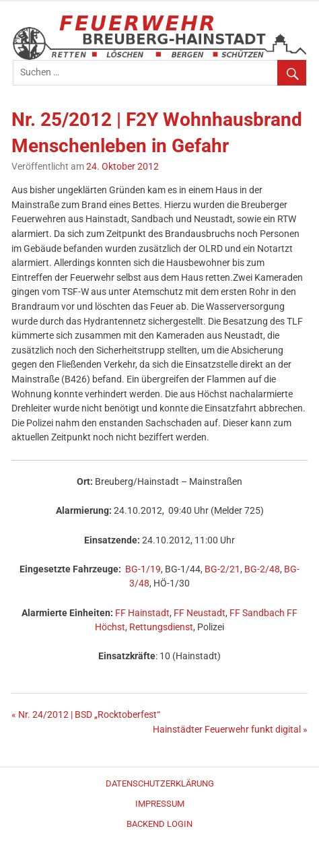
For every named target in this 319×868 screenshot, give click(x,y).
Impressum (160, 804)
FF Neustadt (200, 613)
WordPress (159, 856)
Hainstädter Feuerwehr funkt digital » (230, 730)
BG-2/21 (222, 569)
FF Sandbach (257, 613)
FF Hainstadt (142, 613)
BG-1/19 (143, 569)
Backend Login (159, 824)
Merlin (165, 856)
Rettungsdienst (161, 627)
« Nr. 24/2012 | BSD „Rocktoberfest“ (86, 715)
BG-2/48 (262, 569)
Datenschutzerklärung (160, 783)
